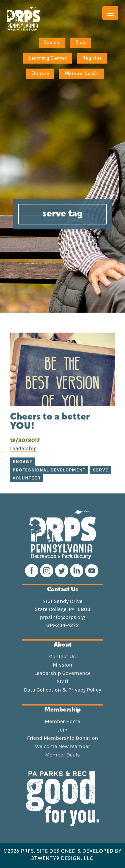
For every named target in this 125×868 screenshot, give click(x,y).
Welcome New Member (62, 746)
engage (22, 462)
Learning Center (48, 58)
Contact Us (63, 657)
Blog (81, 43)
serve (100, 470)
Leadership (23, 448)
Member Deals (62, 755)
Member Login (81, 74)
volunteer (27, 478)
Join (63, 730)
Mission (62, 665)
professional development (49, 470)
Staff (62, 682)
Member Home (62, 722)
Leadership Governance (63, 673)
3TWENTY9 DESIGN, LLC (62, 859)
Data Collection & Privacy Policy (63, 690)
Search (52, 43)
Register (92, 58)
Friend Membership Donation (62, 738)
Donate (40, 74)
